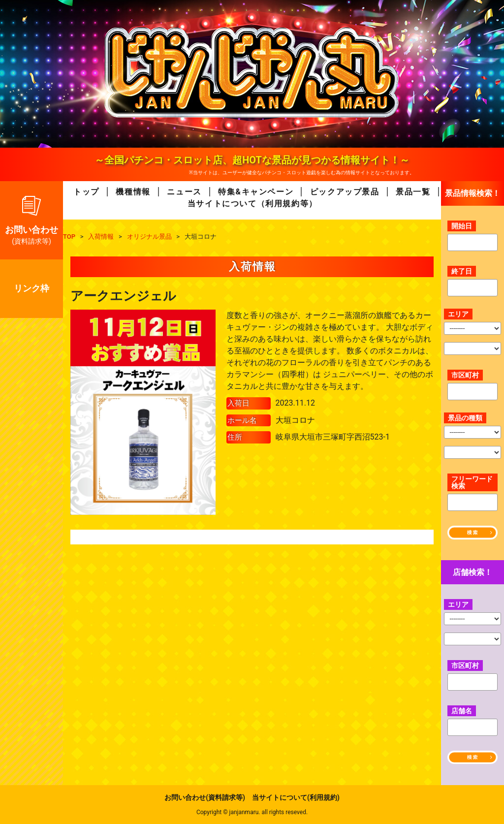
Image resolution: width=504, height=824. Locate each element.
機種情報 (133, 192)
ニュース (184, 192)
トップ (86, 192)
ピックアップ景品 (345, 192)
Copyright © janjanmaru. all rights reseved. (252, 812)
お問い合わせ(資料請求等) (205, 797)
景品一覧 (413, 192)
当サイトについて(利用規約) (296, 797)
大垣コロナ (295, 420)
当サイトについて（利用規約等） (252, 204)
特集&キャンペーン (256, 192)
